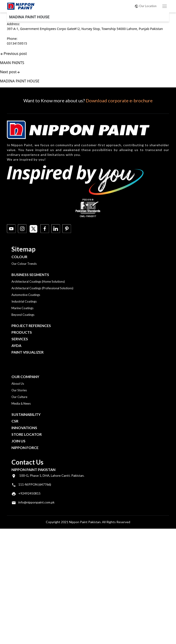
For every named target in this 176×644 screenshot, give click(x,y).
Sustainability (26, 414)
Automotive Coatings (26, 295)
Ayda (16, 345)
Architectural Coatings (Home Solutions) (38, 281)
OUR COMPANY (25, 377)
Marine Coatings (22, 308)
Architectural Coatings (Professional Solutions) (42, 288)
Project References (31, 326)
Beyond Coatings (23, 315)
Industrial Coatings (24, 301)
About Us (18, 384)
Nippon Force (25, 448)
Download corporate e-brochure (119, 100)
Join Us (18, 441)
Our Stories (19, 390)
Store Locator (27, 434)
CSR (15, 421)
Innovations (24, 428)
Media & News (21, 403)
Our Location (146, 6)
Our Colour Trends (24, 264)
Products (22, 332)
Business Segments (30, 275)
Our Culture (19, 397)
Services (20, 339)
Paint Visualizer (27, 352)
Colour (19, 257)
